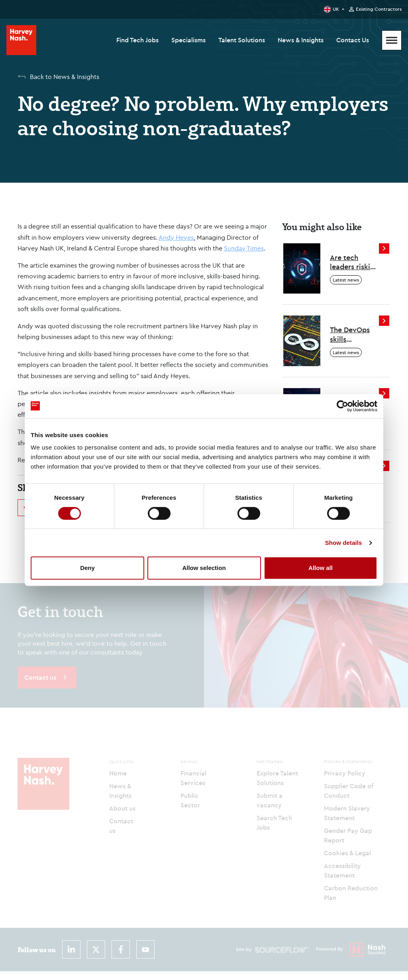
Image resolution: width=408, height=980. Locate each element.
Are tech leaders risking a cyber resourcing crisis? (354, 262)
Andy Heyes (176, 237)
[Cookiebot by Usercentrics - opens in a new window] (342, 406)
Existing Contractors (379, 9)
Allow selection (204, 568)
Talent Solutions (242, 40)
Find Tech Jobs (137, 40)
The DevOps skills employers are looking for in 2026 (354, 334)
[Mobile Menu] (392, 40)
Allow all (321, 568)
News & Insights (301, 40)
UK (336, 9)
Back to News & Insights (65, 77)
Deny (87, 568)
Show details (344, 543)
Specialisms (188, 40)
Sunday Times (244, 248)
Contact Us (353, 40)
